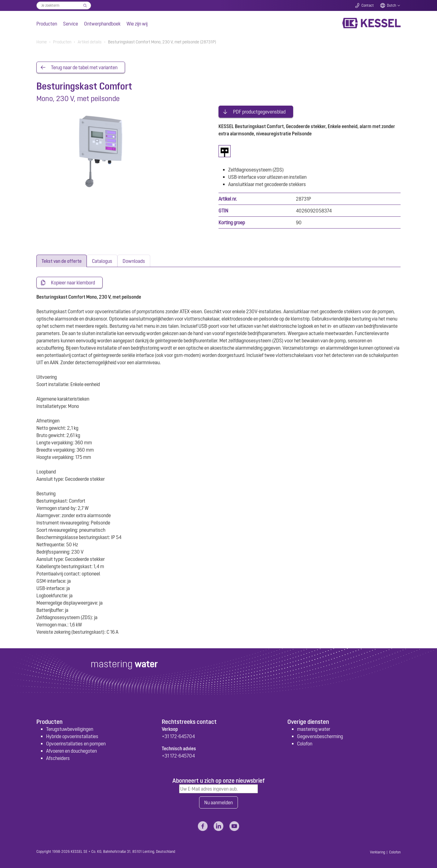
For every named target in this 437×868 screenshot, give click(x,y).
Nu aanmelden (218, 802)
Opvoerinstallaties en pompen (76, 744)
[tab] (62, 261)
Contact (368, 5)
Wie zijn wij (137, 24)
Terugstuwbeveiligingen (70, 729)
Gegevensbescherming (320, 736)
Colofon (305, 744)
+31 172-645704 (178, 736)
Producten (47, 24)
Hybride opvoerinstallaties (72, 736)
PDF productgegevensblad (259, 112)
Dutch (391, 5)
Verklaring (378, 852)
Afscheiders (58, 758)
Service (71, 24)
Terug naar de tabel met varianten (84, 67)
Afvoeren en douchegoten (71, 751)
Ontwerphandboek (102, 24)
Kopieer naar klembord (73, 283)
